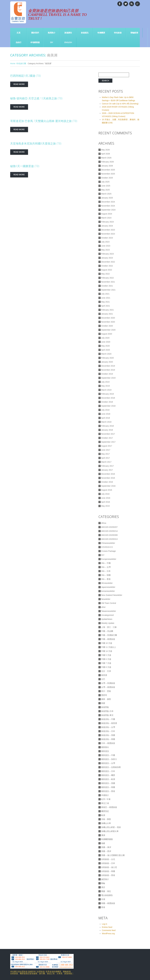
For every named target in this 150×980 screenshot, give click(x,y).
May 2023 (105, 250)
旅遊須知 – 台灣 (108, 727)
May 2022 (105, 274)
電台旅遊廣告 (107, 895)
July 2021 (105, 294)
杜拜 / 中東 (106, 799)
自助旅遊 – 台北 (108, 859)
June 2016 (106, 498)
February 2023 (107, 254)
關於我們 (35, 33)
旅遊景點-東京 (107, 715)
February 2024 (107, 222)
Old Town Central (109, 603)
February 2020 (107, 358)
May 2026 (105, 150)
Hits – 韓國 (106, 575)
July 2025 (105, 182)
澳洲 (103, 835)
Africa (104, 523)
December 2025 (108, 170)
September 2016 (108, 486)
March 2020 (106, 354)
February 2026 (107, 162)
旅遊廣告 (68, 33)
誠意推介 (105, 879)
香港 (103, 907)
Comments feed (109, 930)
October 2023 (107, 238)
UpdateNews (107, 619)
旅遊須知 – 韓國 (108, 739)
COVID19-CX (107, 547)
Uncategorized (107, 615)
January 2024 (107, 226)
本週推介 (105, 795)
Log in (105, 924)
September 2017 (108, 442)
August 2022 (107, 270)
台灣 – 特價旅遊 (108, 683)
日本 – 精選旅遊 (108, 743)
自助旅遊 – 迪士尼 (109, 867)
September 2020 (108, 330)
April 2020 (106, 350)
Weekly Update (108, 623)
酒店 (103, 887)
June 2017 (106, 450)
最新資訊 (105, 751)
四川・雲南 (106, 691)
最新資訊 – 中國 (108, 755)
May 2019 (105, 386)
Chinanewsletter (108, 543)
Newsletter (106, 599)
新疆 (103, 703)
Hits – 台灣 (106, 567)
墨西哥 (104, 695)
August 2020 (107, 334)
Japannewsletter (108, 587)
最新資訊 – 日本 (108, 771)
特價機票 (101, 33)
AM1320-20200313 (109, 539)
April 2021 (106, 306)
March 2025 (106, 194)
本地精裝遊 (35, 42)
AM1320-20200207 (109, 527)
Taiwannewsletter (109, 611)
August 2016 (107, 490)
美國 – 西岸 (106, 851)
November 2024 (108, 206)
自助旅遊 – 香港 (108, 875)
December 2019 (108, 366)
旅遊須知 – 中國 (108, 719)
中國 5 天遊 (106, 655)
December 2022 (108, 262)
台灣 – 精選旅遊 (108, 687)
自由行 (19, 42)
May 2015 (105, 506)
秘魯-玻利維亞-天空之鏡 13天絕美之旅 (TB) (36, 98)
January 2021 (107, 314)
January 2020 (107, 362)
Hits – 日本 (106, 571)
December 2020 (108, 318)
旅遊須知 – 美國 (108, 735)
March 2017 (106, 462)
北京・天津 (106, 671)
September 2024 (108, 210)
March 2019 (106, 390)
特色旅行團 (21, 63)
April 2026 (106, 154)
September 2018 (108, 406)
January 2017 (107, 470)
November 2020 (108, 322)
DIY (52, 42)
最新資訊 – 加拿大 (109, 759)
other (103, 607)
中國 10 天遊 (107, 643)
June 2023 (106, 246)
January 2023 (107, 258)
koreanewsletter (108, 591)
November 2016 (108, 478)
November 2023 (108, 234)
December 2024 (108, 202)
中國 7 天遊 (106, 663)
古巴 (103, 679)
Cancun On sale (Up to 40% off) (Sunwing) (120, 104)
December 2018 (108, 398)
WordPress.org (108, 933)
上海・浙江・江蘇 (109, 627)
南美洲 (104, 675)
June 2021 (106, 298)
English (68, 42)
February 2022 (107, 278)
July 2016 (105, 494)
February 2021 (107, 310)
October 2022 (107, 266)
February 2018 (107, 426)
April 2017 (106, 458)
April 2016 (106, 502)
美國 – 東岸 (106, 847)
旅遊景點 (105, 707)
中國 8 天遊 (106, 667)
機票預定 (105, 811)
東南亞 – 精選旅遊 (109, 807)
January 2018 (107, 430)
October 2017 (107, 438)
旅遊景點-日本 (107, 711)
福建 (103, 843)
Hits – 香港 (106, 579)
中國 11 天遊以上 (109, 647)
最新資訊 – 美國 (108, 783)
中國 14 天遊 (107, 651)
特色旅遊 (118, 33)
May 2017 (105, 454)
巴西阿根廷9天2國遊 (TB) (26, 76)
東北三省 (105, 803)
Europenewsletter (109, 559)
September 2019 (108, 378)
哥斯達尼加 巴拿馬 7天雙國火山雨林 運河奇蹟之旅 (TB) (44, 121)
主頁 (18, 33)
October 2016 (107, 482)
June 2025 (106, 186)
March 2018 (106, 422)
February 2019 (107, 394)
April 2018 (106, 418)
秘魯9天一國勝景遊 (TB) (25, 166)
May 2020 (105, 346)
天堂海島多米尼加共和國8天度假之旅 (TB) (36, 143)
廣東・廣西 (106, 699)
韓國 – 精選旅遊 (108, 903)
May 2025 (105, 190)
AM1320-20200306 (109, 535)
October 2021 (107, 286)
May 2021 (105, 302)
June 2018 (106, 414)
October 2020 (107, 326)
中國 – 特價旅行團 (109, 635)
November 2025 (108, 174)
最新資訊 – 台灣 (108, 763)
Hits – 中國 (106, 563)
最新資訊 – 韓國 (108, 787)
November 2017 (108, 434)
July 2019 (105, 382)
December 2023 (108, 230)
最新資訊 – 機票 (108, 775)
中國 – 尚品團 (107, 631)
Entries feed (107, 927)
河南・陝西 (106, 819)
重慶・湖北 (106, 891)
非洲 (103, 899)
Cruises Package (109, 551)
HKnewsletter (107, 583)
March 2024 (106, 218)
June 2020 (106, 342)
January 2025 (107, 198)
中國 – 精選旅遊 (108, 639)
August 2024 (107, 214)
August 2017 (107, 446)
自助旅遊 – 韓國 (108, 871)
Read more (19, 84)
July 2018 (105, 410)
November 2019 (108, 370)
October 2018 (107, 402)
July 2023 (105, 242)
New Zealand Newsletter (112, 595)
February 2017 (107, 466)
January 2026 (107, 166)
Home (13, 63)
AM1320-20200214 (109, 531)
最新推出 (105, 747)
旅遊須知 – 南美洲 (109, 723)
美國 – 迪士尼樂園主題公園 (113, 855)
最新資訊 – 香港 (108, 791)
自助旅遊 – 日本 (108, 863)
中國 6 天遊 (106, 659)
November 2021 (108, 282)
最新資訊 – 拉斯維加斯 (111, 767)
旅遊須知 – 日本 (108, 731)
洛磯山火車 (106, 823)
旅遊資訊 (85, 33)
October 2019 (107, 374)
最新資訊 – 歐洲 (108, 779)
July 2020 (105, 338)
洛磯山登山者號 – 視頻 (111, 827)
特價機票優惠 (107, 839)
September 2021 (108, 290)
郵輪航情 (134, 33)
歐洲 (103, 815)
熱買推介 (52, 33)
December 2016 (108, 474)
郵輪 (103, 883)
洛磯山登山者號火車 (110, 831)
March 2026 (106, 158)
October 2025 (107, 178)
